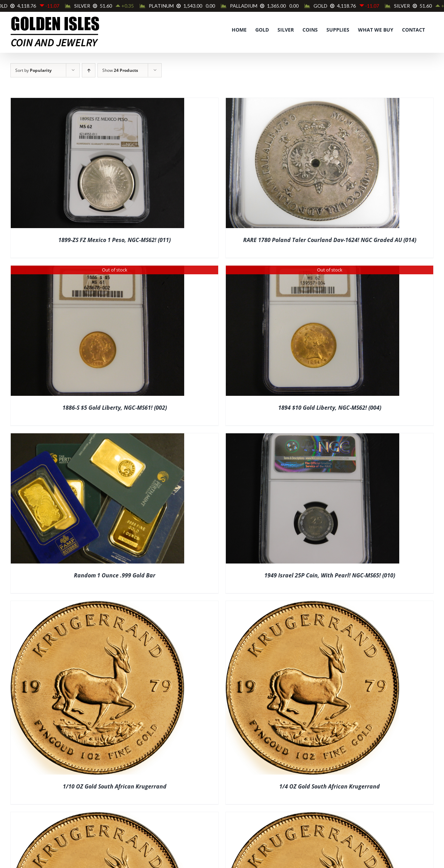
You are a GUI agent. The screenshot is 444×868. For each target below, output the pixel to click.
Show (120, 70)
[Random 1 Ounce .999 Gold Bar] (97, 438)
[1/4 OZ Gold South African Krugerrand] (313, 606)
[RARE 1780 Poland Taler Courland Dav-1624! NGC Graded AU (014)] (313, 102)
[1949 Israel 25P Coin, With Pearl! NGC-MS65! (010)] (313, 438)
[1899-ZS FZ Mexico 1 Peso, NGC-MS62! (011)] (97, 102)
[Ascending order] (89, 70)
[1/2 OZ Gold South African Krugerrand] (97, 817)
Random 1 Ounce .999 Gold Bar (115, 575)
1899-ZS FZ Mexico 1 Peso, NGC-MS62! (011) (114, 240)
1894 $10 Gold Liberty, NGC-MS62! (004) (330, 408)
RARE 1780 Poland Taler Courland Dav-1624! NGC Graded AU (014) (330, 240)
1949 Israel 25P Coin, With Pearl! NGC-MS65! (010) (330, 575)
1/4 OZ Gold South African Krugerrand (330, 786)
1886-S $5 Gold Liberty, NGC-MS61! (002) (115, 408)
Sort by (33, 70)
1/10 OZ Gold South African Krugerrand (115, 786)
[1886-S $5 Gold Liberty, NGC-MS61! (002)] (97, 270)
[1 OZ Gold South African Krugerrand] (313, 817)
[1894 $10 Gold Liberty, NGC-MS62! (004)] (313, 270)
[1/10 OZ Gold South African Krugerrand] (97, 606)
